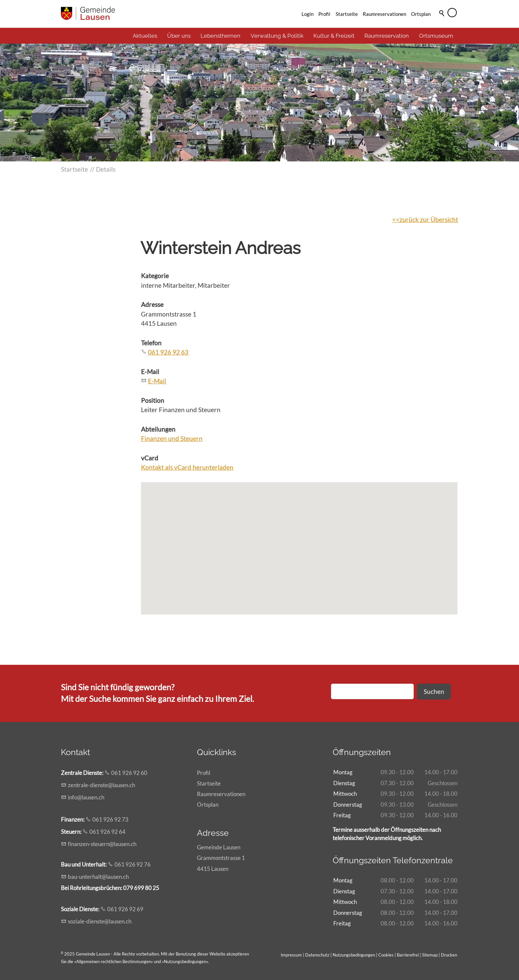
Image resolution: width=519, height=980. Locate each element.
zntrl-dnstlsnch (101, 785)
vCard (150, 458)
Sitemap (430, 955)
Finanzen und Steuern (172, 438)
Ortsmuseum (436, 36)
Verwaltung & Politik (277, 36)
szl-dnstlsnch (100, 921)
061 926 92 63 (168, 352)
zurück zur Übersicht (429, 219)
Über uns (179, 36)
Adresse (152, 304)
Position (153, 400)
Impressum (291, 955)
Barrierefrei (408, 955)
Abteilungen (158, 429)
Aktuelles (145, 36)
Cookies (386, 955)
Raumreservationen (384, 14)
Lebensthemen (220, 36)
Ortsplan (421, 14)
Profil (324, 14)
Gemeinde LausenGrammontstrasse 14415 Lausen (221, 858)
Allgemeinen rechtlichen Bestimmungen (114, 961)
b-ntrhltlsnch (98, 877)
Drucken (449, 955)
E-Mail (150, 372)
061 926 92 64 (107, 832)
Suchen (434, 691)
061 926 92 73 (110, 819)
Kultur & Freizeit (334, 36)
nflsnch (86, 797)
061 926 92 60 (129, 773)
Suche (442, 22)
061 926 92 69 (125, 909)
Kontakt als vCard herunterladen (187, 467)
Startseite (347, 14)
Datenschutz (317, 955)
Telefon (151, 343)
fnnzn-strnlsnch (102, 844)
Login (307, 14)
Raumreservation (387, 36)
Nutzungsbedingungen (185, 961)
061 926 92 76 (133, 864)
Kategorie (155, 276)
